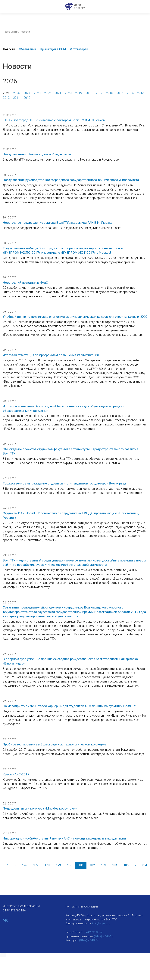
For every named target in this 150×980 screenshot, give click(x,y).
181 (81, 865)
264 (144, 865)
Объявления (27, 49)
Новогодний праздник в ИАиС (25, 283)
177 (36, 865)
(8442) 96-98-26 (93, 932)
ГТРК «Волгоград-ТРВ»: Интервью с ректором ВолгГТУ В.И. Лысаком (54, 120)
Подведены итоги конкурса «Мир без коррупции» (40, 808)
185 (126, 865)
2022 (48, 93)
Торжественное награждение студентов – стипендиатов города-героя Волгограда (65, 483)
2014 (130, 93)
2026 (6, 93)
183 (103, 865)
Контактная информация (82, 907)
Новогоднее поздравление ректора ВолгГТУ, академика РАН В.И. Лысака (58, 223)
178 (47, 865)
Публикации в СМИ (53, 49)
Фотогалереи (79, 49)
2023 (37, 93)
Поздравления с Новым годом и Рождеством (37, 154)
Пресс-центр (10, 32)
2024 (27, 93)
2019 (79, 93)
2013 (141, 93)
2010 (27, 98)
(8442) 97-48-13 (104, 936)
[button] (3, 955)
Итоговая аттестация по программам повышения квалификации (51, 355)
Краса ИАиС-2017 (16, 774)
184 (115, 865)
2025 (17, 93)
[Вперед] (135, 865)
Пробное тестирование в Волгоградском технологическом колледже (54, 744)
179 (58, 865)
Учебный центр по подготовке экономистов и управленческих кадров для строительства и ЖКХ (75, 317)
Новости (9, 49)
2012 (6, 98)
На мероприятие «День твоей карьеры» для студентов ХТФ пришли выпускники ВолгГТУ (69, 706)
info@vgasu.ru (101, 923)
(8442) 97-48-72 (89, 940)
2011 (17, 98)
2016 (110, 93)
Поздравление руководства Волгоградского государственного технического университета (71, 180)
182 (92, 865)
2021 (58, 93)
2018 (89, 93)
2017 (99, 93)
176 (25, 865)
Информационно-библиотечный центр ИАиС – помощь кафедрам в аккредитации (64, 838)
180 (70, 865)
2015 (120, 93)
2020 (68, 93)
